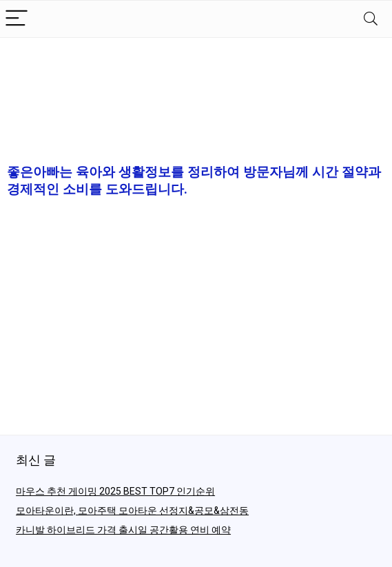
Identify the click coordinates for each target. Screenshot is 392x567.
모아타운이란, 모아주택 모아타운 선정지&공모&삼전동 (132, 511)
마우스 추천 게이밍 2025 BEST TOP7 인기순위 (115, 491)
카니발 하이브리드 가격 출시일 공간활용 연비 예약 (123, 530)
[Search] (371, 19)
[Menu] (17, 19)
